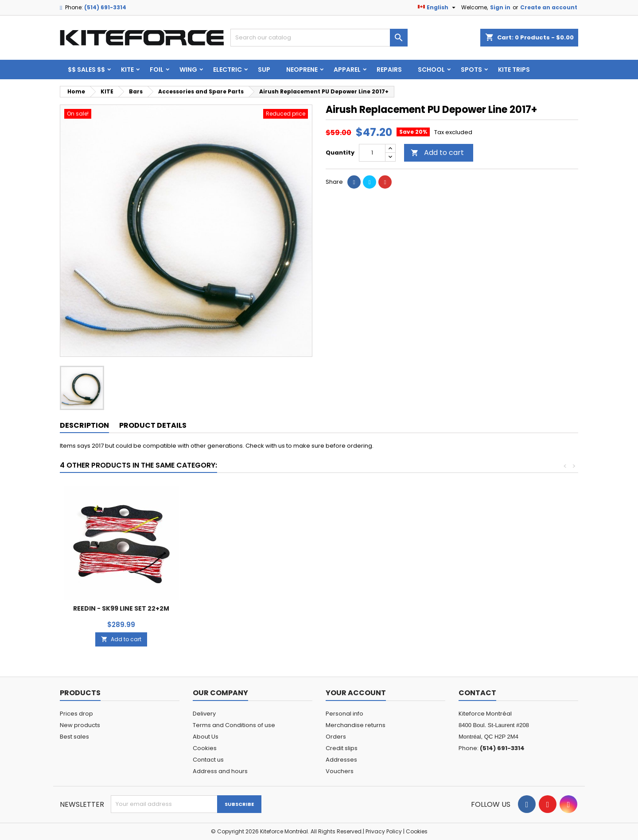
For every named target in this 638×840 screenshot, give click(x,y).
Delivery (204, 714)
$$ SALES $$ (86, 70)
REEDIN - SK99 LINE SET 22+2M (516, 608)
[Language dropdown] (438, 8)
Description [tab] (84, 425)
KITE (127, 70)
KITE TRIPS (514, 70)
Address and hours (220, 771)
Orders (336, 737)
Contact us (208, 760)
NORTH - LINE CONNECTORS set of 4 (385, 573)
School (431, 70)
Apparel (347, 70)
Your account (356, 693)
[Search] (319, 38)
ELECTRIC (228, 70)
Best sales (74, 737)
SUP (264, 70)
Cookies (205, 748)
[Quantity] (372, 153)
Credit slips (342, 748)
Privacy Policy (384, 831)
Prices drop (76, 714)
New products (80, 725)
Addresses (341, 760)
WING (188, 70)
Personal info (344, 714)
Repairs (389, 70)
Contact (477, 693)
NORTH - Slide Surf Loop (121, 608)
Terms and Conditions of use (234, 725)
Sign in (500, 7)
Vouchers (340, 771)
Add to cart (437, 153)
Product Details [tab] (153, 425)
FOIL (157, 70)
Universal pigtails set (253, 608)
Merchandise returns (356, 725)
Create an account (549, 7)
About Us (206, 737)
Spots (471, 70)
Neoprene (302, 70)
